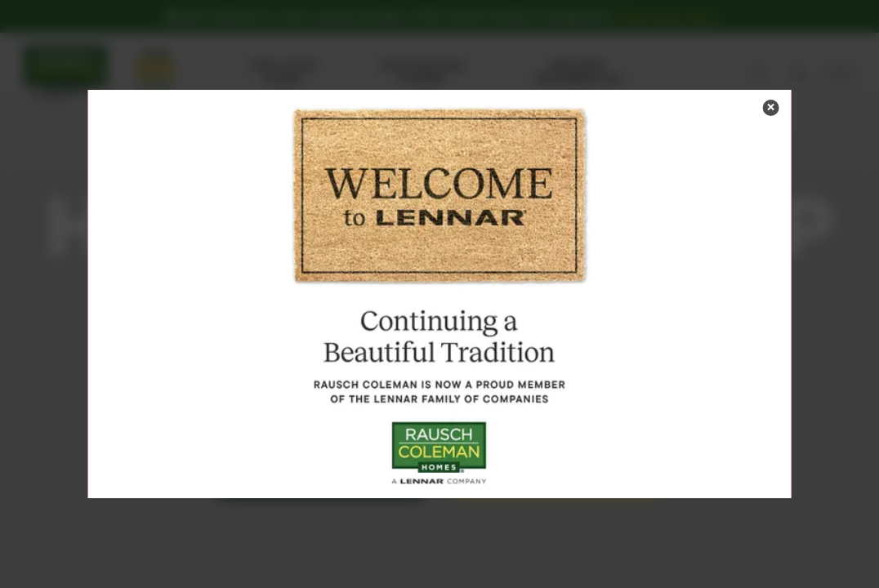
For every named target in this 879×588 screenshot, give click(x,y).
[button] (770, 108)
